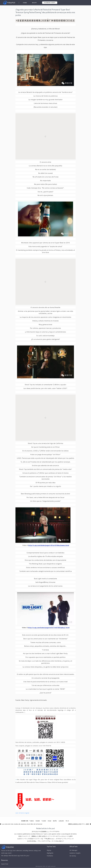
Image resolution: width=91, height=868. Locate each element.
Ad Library (73, 856)
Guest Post (5, 864)
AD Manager (74, 850)
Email (50, 821)
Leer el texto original (22, 813)
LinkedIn (62, 821)
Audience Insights (75, 853)
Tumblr (44, 821)
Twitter (31, 821)
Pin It (68, 821)
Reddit (38, 821)
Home (25, 3)
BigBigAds (50, 853)
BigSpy (35, 3)
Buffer (55, 821)
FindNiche (50, 856)
